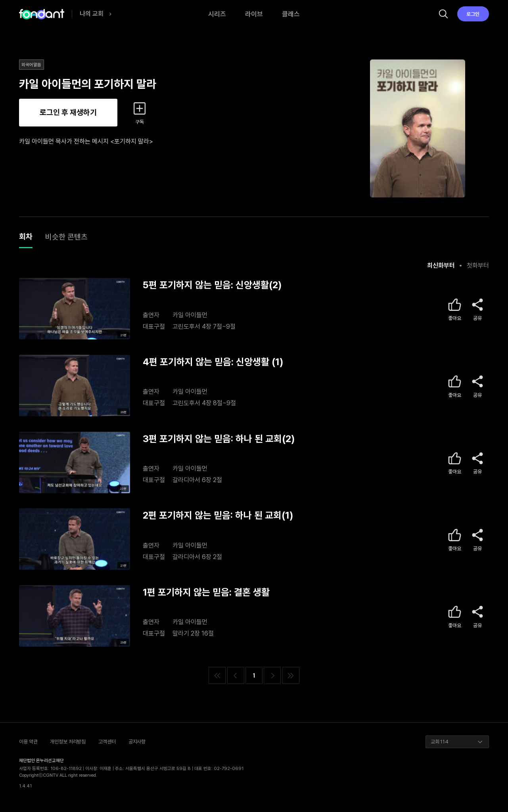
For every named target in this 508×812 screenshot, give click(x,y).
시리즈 (217, 14)
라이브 (254, 14)
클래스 (291, 14)
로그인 (473, 14)
